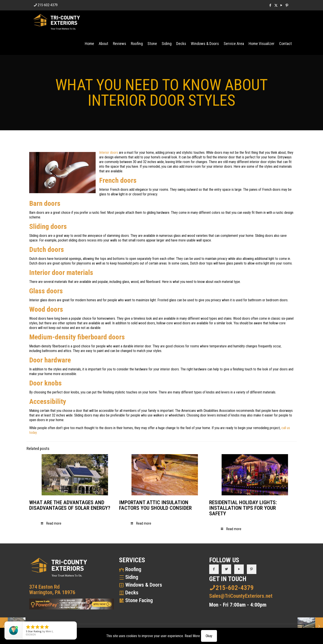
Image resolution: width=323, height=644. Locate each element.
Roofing (133, 569)
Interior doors (109, 153)
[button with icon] (214, 569)
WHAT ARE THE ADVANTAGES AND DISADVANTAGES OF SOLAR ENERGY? (70, 505)
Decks (132, 593)
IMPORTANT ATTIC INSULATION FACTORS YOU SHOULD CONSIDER (155, 505)
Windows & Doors (144, 585)
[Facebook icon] (270, 5)
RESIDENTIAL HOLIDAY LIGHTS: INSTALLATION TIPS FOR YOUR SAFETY (243, 508)
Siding (132, 577)
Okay (209, 636)
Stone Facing (139, 600)
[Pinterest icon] (287, 5)
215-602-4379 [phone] (48, 5)
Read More (192, 636)
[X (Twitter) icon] (276, 5)
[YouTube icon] (281, 5)
